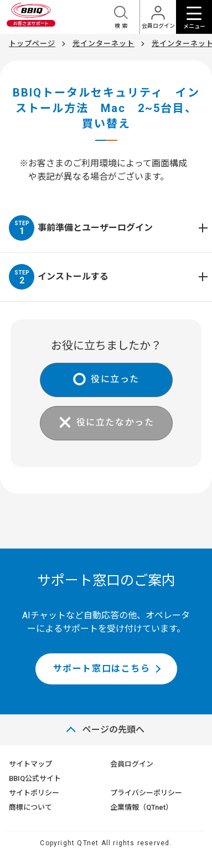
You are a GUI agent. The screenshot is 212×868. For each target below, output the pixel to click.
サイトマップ (30, 764)
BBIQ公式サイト (35, 778)
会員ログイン (132, 764)
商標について (30, 807)
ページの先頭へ (113, 730)
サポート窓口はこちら (102, 669)
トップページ (32, 44)
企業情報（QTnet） (141, 807)
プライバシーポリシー (146, 793)
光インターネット (104, 44)
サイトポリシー (34, 793)
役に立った (115, 379)
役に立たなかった (115, 422)
